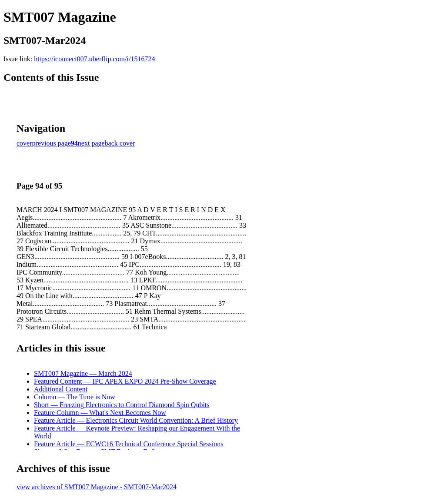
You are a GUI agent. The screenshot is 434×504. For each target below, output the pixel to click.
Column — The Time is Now (75, 397)
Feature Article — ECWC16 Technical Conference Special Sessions (129, 444)
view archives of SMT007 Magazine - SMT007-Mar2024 (97, 487)
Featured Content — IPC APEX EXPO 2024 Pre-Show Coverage (125, 381)
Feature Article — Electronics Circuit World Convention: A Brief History (136, 420)
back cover (120, 143)
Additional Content (61, 389)
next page (91, 143)
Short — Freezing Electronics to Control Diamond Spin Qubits (122, 405)
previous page (52, 143)
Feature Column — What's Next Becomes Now (100, 413)
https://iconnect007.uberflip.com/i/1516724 (94, 59)
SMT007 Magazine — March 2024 (83, 373)
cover (24, 143)
